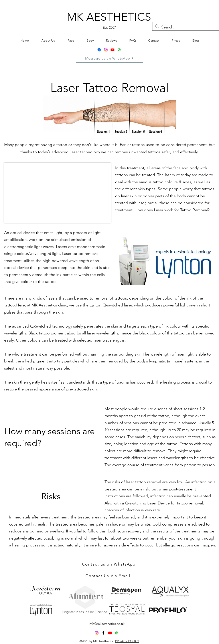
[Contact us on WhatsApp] (109, 564)
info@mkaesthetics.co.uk (107, 624)
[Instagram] (106, 50)
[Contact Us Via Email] (108, 576)
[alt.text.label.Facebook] (103, 633)
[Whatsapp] (119, 50)
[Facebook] (99, 50)
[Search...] (186, 27)
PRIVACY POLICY (127, 641)
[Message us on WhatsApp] (109, 58)
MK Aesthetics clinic (49, 305)
